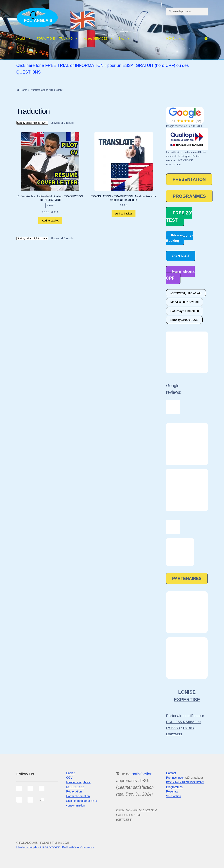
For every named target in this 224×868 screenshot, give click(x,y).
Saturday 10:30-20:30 (185, 311)
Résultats (172, 792)
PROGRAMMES (189, 196)
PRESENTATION (189, 179)
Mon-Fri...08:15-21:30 (185, 302)
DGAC (189, 728)
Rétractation (74, 792)
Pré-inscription (175, 778)
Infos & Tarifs (25, 52)
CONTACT (181, 256)
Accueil (21, 39)
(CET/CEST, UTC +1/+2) (186, 293)
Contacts (174, 734)
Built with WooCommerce (78, 847)
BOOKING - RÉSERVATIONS (185, 782)
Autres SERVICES (96, 39)
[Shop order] (32, 123)
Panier (70, 773)
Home (24, 90)
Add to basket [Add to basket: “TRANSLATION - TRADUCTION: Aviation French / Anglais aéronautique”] (124, 214)
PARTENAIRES (187, 579)
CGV (69, 778)
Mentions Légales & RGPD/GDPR (38, 847)
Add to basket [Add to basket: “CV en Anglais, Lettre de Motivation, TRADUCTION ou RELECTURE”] (50, 221)
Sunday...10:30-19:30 (184, 320)
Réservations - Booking (180, 238)
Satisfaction (174, 796)
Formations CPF (180, 275)
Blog (122, 39)
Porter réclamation (78, 796)
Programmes (174, 787)
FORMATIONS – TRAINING (55, 39)
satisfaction (142, 774)
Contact (171, 773)
